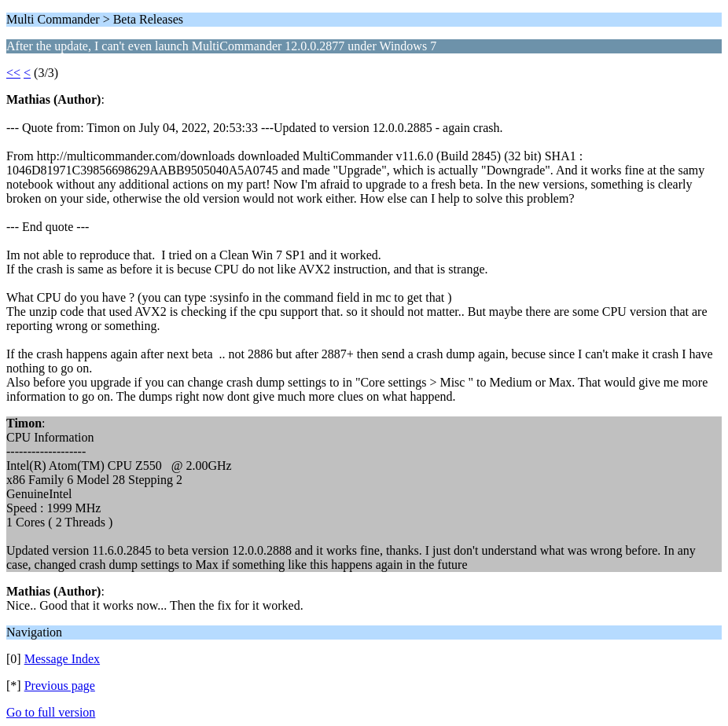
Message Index (62, 659)
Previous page (60, 686)
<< (13, 73)
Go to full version (51, 712)
